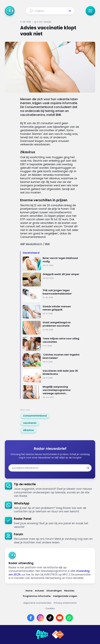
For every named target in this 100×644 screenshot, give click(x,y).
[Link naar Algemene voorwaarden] (37, 603)
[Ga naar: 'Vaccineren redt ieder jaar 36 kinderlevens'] (51, 376)
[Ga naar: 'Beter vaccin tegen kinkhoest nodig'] (51, 263)
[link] (35, 416)
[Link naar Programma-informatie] (37, 596)
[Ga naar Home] (10, 11)
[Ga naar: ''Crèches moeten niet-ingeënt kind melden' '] (51, 360)
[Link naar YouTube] (60, 618)
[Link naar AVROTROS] (42, 635)
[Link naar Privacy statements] (65, 603)
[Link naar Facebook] (31, 618)
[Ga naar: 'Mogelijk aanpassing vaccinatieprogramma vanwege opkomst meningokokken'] (51, 392)
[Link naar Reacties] (69, 591)
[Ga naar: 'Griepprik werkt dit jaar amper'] (51, 280)
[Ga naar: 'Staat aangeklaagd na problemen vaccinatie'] (51, 328)
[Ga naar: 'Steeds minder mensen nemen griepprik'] (51, 312)
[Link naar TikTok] (50, 618)
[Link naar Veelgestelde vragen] (65, 596)
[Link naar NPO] (58, 635)
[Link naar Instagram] (40, 618)
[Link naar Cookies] (50, 609)
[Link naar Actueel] (39, 591)
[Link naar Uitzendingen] (54, 591)
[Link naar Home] (29, 591)
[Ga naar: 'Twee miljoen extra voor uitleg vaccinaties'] (51, 344)
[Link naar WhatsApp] (69, 618)
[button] (69, 11)
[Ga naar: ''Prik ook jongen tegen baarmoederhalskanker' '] (51, 296)
